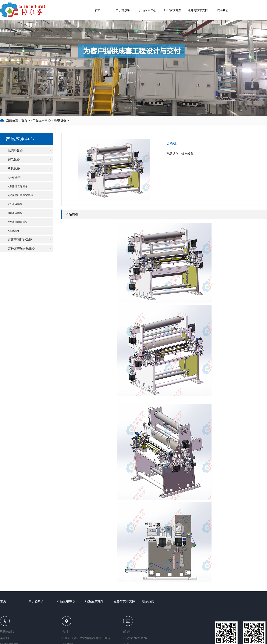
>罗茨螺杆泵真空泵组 (20, 195)
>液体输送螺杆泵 (18, 186)
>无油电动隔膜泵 (18, 222)
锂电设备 (60, 120)
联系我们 (223, 10)
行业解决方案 (173, 10)
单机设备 (29, 168)
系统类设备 (29, 151)
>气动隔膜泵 (15, 204)
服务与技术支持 (198, 10)
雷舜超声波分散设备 (29, 249)
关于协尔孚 (123, 10)
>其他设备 (14, 231)
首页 (98, 10)
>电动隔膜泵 (15, 213)
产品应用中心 (148, 10)
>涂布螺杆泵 (15, 177)
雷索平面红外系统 (29, 240)
